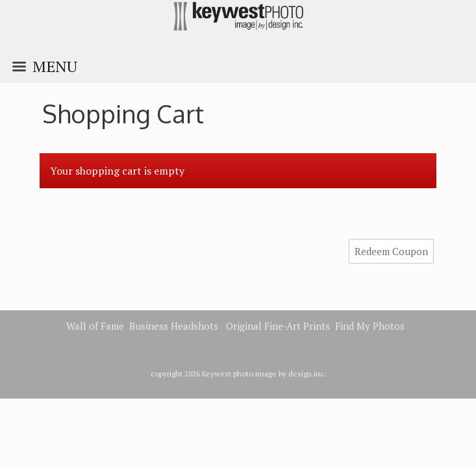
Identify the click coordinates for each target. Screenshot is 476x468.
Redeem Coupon (391, 251)
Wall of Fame (95, 326)
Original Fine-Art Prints (278, 326)
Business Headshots (174, 326)
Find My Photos (370, 326)
